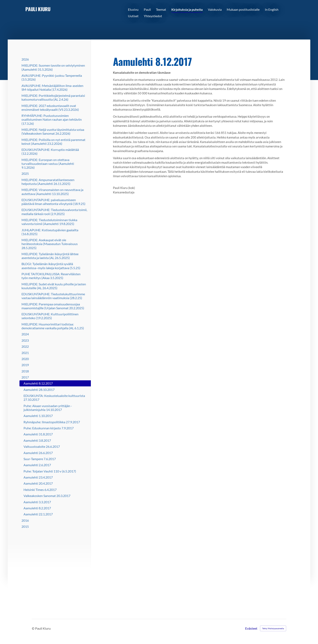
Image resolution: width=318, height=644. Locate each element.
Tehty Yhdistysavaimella (273, 628)
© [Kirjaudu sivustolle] (33, 628)
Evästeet (251, 628)
